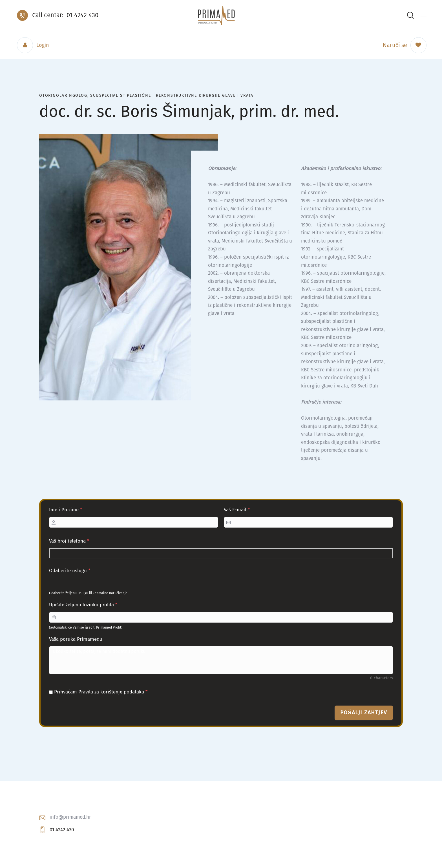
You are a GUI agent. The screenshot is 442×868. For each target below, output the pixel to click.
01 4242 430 (62, 830)
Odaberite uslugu (70, 571)
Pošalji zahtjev (364, 712)
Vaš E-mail (237, 510)
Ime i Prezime (66, 510)
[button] (424, 15)
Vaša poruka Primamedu (76, 639)
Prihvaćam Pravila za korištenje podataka (98, 692)
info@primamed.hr (70, 817)
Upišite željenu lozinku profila (83, 605)
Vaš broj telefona (69, 541)
